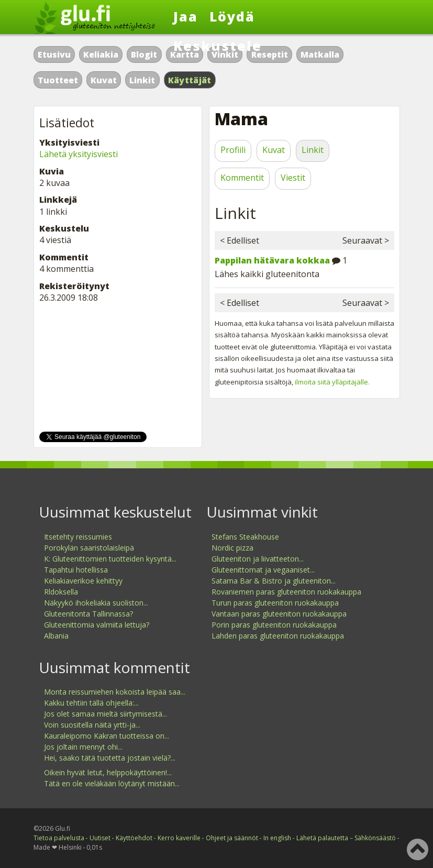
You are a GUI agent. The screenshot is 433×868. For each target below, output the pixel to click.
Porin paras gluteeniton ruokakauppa (274, 625)
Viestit (293, 178)
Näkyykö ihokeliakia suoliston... (96, 603)
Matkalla (320, 54)
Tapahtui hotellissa (76, 570)
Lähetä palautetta (322, 838)
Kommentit (242, 178)
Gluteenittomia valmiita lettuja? (97, 625)
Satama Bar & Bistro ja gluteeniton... (274, 581)
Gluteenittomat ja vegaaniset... (263, 570)
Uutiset (100, 838)
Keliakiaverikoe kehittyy (83, 581)
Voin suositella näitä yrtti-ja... (92, 725)
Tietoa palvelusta (59, 838)
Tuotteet (58, 80)
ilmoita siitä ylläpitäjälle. (332, 382)
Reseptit (270, 54)
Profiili (233, 150)
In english (277, 838)
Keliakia (101, 54)
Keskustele (218, 46)
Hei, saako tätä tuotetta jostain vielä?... (110, 758)
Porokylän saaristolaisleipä (89, 548)
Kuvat (104, 80)
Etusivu (54, 54)
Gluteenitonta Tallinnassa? (88, 614)
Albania (56, 636)
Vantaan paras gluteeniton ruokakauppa (279, 614)
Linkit (142, 80)
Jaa (186, 16)
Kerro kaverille (179, 838)
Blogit (144, 54)
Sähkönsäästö (375, 838)
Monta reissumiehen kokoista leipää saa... (115, 692)
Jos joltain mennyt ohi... (83, 747)
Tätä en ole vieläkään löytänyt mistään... (112, 783)
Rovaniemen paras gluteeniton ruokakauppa (286, 592)
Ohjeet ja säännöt (232, 838)
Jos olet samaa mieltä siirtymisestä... (106, 714)
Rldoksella (61, 592)
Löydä (232, 16)
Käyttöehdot (134, 838)
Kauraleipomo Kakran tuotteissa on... (107, 736)
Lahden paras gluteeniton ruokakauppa (278, 636)
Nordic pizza (232, 548)
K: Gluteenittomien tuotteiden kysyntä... (110, 559)
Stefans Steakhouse (245, 537)
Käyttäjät (190, 80)
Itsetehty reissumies (78, 537)
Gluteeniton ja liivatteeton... (258, 559)
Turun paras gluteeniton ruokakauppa (275, 603)
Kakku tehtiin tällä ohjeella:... (91, 703)
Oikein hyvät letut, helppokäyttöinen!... (108, 772)
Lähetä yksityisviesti (79, 154)
